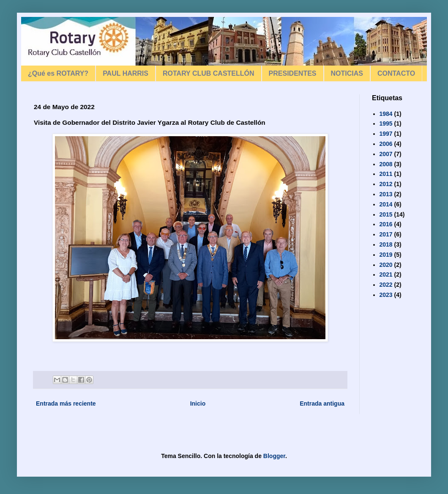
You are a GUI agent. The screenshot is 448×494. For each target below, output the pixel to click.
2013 (386, 194)
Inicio (198, 403)
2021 (386, 274)
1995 (386, 124)
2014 (386, 204)
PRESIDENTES (293, 73)
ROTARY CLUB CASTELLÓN (209, 73)
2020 (386, 265)
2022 (386, 285)
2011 (386, 174)
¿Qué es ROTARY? (58, 73)
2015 (386, 214)
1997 (386, 134)
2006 (386, 144)
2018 (386, 244)
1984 (386, 114)
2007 (386, 154)
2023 (386, 295)
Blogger (274, 456)
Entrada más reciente (66, 403)
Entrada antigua (322, 403)
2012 (386, 184)
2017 (386, 234)
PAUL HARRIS (126, 73)
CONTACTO (396, 73)
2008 (386, 164)
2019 (386, 255)
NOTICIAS (347, 73)
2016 (386, 224)
